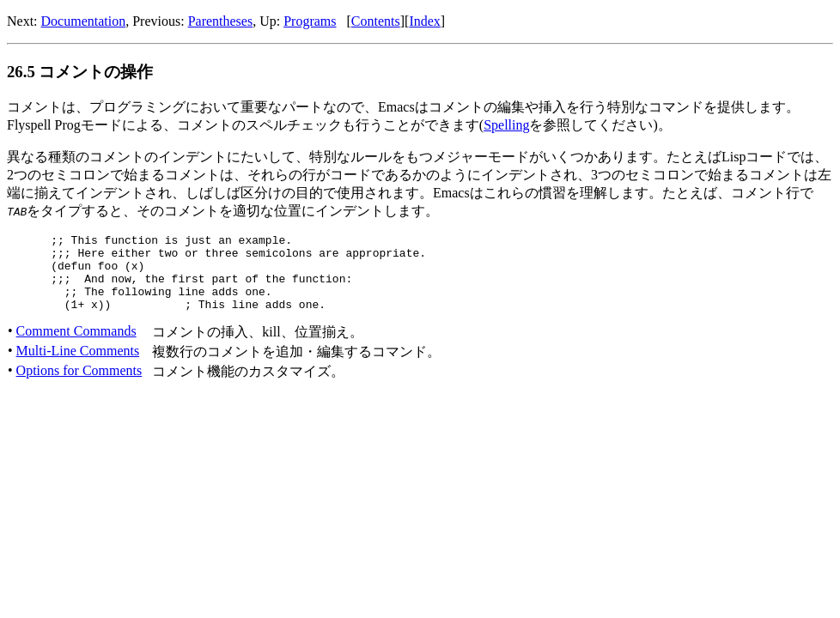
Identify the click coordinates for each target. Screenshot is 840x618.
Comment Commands (76, 346)
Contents (376, 21)
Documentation (84, 21)
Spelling (506, 125)
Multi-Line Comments (78, 366)
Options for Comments (79, 386)
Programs (310, 21)
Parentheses (221, 21)
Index (424, 21)
